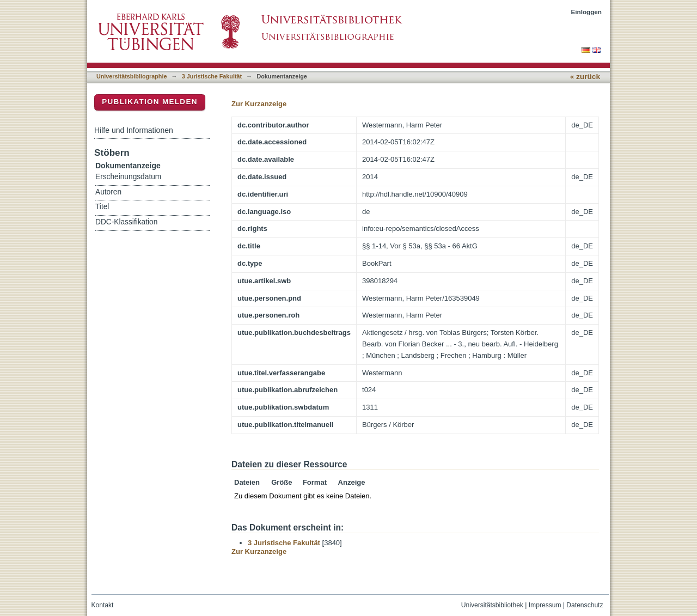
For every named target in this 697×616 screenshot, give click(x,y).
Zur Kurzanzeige (259, 104)
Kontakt (103, 605)
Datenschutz (585, 605)
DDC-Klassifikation (126, 222)
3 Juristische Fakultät (212, 76)
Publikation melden (150, 102)
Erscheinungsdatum (128, 177)
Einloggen (587, 12)
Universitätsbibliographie (132, 76)
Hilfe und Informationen (134, 130)
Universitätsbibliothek (492, 605)
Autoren (108, 192)
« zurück (585, 77)
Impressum (545, 605)
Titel (102, 207)
